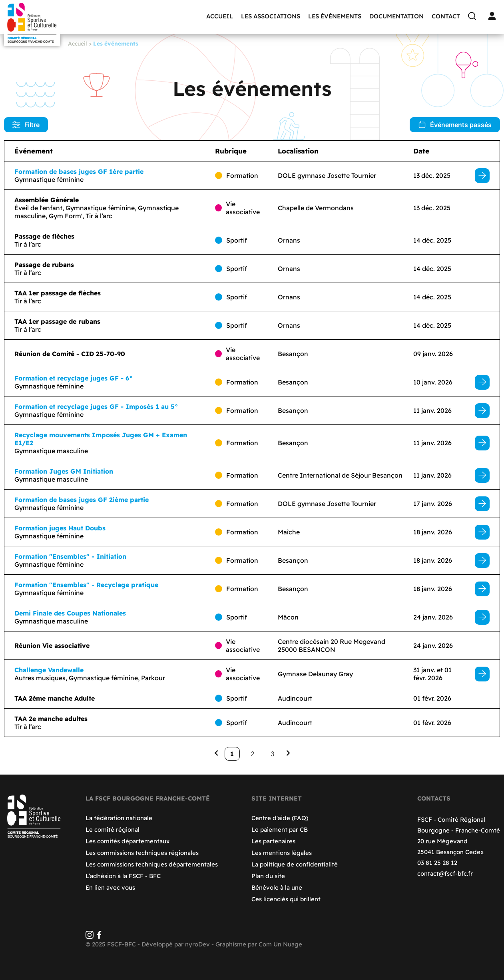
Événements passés (455, 125)
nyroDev (197, 944)
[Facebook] (99, 937)
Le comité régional (113, 830)
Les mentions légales (282, 853)
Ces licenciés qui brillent (286, 899)
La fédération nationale (119, 818)
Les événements (335, 16)
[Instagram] (90, 937)
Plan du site (268, 876)
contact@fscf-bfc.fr (445, 873)
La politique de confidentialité (295, 864)
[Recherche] (474, 16)
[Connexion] (494, 16)
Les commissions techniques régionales (142, 853)
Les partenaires (273, 841)
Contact (446, 16)
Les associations (271, 16)
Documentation (396, 16)
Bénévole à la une (277, 887)
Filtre (26, 125)
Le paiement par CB (280, 830)
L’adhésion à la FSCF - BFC (123, 876)
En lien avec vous (110, 887)
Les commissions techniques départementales (152, 864)
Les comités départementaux (127, 841)
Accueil (220, 16)
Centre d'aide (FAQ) (280, 818)
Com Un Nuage (280, 944)
